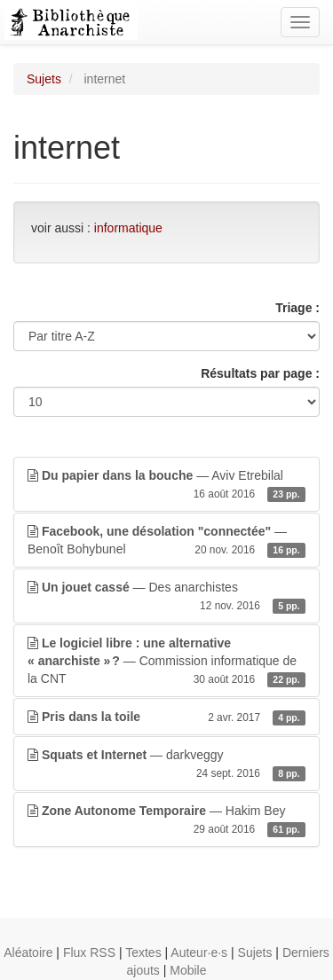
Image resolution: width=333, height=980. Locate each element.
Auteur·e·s (199, 953)
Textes (143, 953)
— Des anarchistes (166, 597)
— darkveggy (166, 764)
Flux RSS (89, 953)
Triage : (297, 308)
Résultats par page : (260, 373)
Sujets (44, 79)
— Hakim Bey (166, 820)
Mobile (188, 970)
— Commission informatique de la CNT (166, 662)
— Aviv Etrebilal (166, 485)
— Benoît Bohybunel (166, 541)
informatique (128, 228)
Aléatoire (28, 953)
